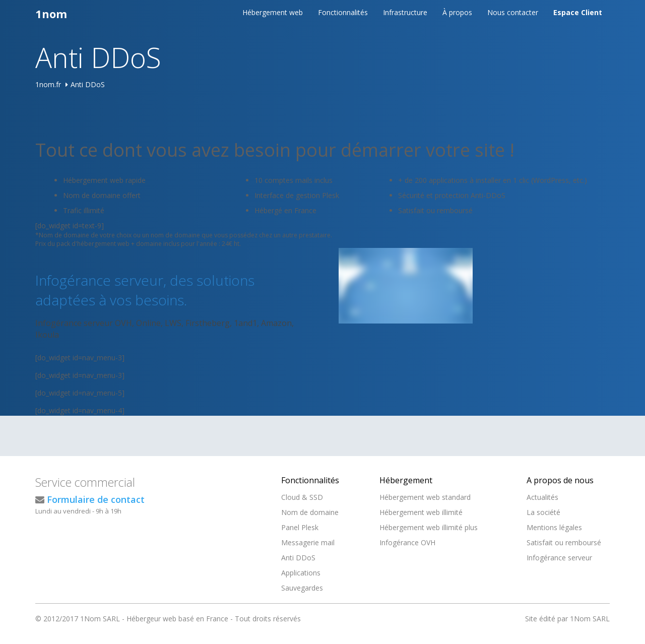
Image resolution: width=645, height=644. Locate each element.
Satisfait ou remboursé (564, 542)
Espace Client (578, 12)
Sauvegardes (302, 588)
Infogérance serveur (559, 558)
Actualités (542, 497)
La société (543, 512)
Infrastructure (405, 12)
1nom (51, 14)
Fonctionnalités (343, 12)
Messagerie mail (308, 542)
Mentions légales (554, 527)
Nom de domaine (310, 512)
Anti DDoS (298, 558)
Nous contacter (513, 12)
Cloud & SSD (302, 497)
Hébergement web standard (425, 497)
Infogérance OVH (407, 542)
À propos (457, 12)
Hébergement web (273, 12)
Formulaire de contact (96, 499)
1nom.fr (48, 84)
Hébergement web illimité (421, 512)
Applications (301, 573)
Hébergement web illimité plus (429, 527)
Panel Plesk (300, 527)
